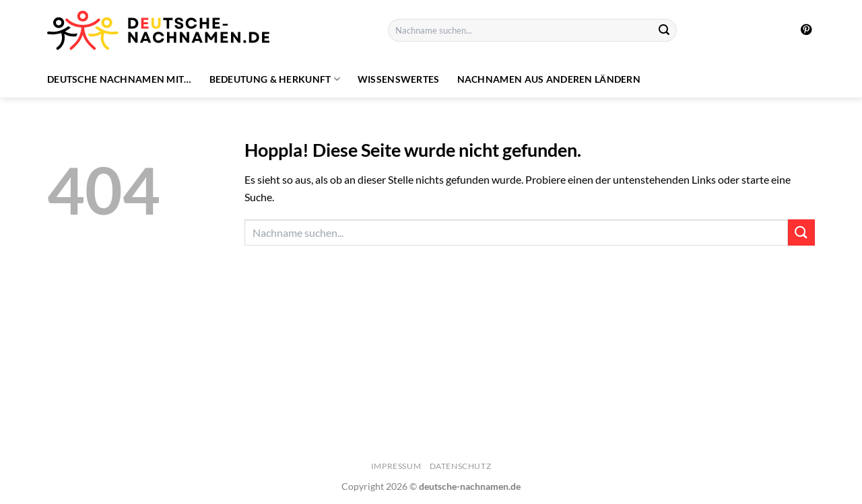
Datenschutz (461, 466)
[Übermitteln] (664, 30)
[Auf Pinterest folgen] (806, 30)
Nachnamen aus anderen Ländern (549, 79)
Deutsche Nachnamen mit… (120, 79)
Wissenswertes (399, 79)
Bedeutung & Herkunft (275, 79)
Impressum (396, 466)
